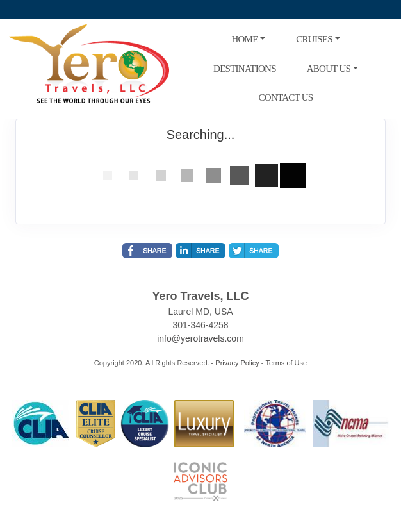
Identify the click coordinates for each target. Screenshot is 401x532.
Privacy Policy (237, 363)
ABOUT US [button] (329, 69)
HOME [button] (244, 39)
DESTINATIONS (245, 69)
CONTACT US (286, 97)
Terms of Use (286, 363)
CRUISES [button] (314, 39)
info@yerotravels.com (201, 338)
